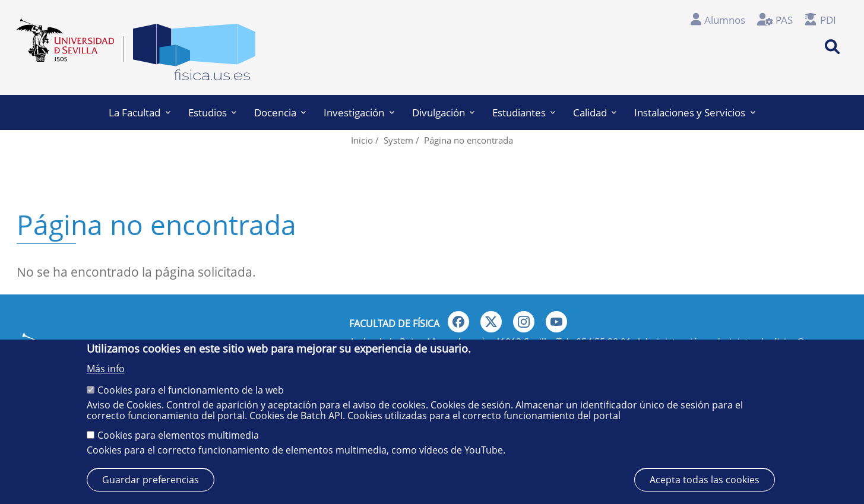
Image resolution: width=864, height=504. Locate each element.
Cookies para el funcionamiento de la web (191, 390)
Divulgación (443, 112)
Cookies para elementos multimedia (178, 435)
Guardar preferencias (151, 480)
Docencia (280, 112)
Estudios (212, 112)
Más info (106, 369)
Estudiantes (524, 112)
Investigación (359, 112)
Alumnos (725, 20)
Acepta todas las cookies (705, 480)
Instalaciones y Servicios (694, 112)
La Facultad (139, 112)
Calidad (595, 112)
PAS (784, 20)
